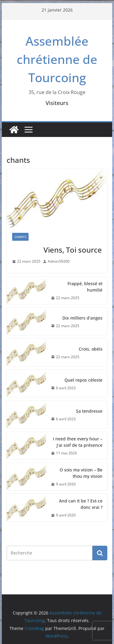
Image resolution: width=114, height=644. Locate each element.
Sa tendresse (89, 411)
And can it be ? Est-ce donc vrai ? (81, 504)
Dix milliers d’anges (82, 318)
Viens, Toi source (73, 250)
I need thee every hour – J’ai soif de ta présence (78, 442)
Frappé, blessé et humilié (85, 287)
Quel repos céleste (83, 380)
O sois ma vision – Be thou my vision (81, 473)
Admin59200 (59, 261)
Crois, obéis (91, 349)
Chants (20, 237)
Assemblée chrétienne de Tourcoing (57, 59)
